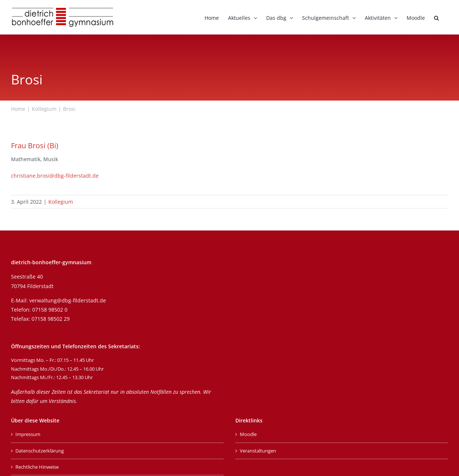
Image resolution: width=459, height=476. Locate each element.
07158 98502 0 (50, 310)
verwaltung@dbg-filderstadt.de (68, 300)
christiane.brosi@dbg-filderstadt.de (55, 176)
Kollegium (61, 202)
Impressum (28, 434)
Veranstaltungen (258, 451)
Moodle (248, 434)
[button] (436, 17)
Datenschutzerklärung (40, 451)
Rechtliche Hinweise (37, 467)
